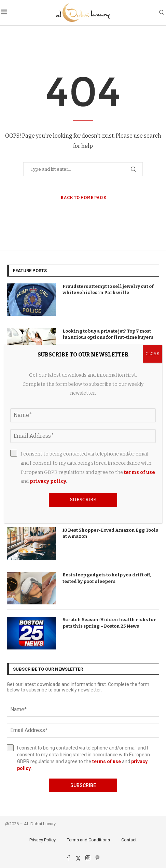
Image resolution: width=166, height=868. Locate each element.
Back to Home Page (83, 198)
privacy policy (48, 481)
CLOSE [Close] (152, 354)
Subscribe (83, 785)
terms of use (107, 761)
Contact (129, 840)
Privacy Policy (43, 840)
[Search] (162, 13)
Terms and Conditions (88, 840)
